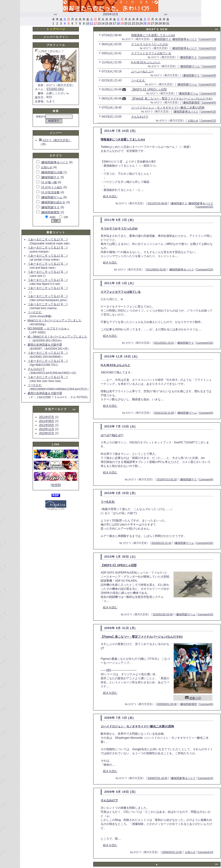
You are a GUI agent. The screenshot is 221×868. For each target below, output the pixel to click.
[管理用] (56, 485)
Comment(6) (209, 102)
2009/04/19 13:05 (172, 852)
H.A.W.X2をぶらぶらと (146, 62)
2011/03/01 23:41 (164, 343)
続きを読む (110, 196)
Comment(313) (208, 48)
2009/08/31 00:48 (167, 704)
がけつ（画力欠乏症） (55, 140)
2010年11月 (46, 429)
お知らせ (47, 167)
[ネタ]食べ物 (49, 182)
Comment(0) (209, 66)
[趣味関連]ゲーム (52, 197)
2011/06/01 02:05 (156, 269)
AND (52, 217)
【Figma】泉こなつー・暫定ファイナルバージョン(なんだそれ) (172, 99)
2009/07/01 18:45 (157, 778)
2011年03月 (46, 425)
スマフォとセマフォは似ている (151, 53)
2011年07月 (46, 417)
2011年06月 (46, 421)
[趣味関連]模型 (50, 212)
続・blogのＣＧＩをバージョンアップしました (58, 337)
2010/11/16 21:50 (164, 413)
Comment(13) (208, 120)
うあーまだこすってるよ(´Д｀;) (48, 239)
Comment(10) (208, 93)
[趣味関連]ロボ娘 (52, 172)
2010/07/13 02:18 (167, 479)
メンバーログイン (56, 37)
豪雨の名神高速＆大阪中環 (45, 345)
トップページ (56, 29)
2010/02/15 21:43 (161, 543)
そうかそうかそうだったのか (150, 44)
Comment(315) (208, 39)
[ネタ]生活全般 (50, 192)
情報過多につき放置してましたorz (153, 35)
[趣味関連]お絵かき (53, 202)
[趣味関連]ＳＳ (50, 207)
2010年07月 (46, 433)
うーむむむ (35, 312)
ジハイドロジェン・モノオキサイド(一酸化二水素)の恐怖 (168, 108)
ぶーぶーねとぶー (143, 71)
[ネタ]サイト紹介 (52, 187)
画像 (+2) (195, 698)
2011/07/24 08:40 (157, 203)
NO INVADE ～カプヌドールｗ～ (49, 328)
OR (66, 217)
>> (166, 15)
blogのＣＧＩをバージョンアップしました (55, 320)
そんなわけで (36, 369)
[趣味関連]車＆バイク (55, 162)
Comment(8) (209, 75)
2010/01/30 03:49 (163, 614)
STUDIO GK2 (55, 89)
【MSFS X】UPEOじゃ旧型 (149, 89)
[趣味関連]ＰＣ (50, 177)
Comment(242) (208, 84)
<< (55, 15)
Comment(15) (208, 111)
